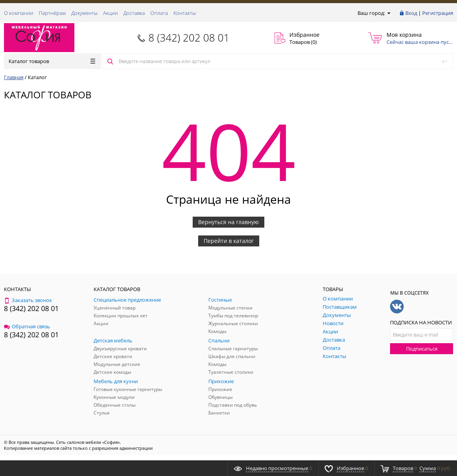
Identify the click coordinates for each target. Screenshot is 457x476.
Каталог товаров (52, 61)
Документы (84, 13)
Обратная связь (27, 326)
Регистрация (438, 13)
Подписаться (422, 349)
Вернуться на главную (228, 222)
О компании (19, 13)
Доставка (134, 13)
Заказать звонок (28, 300)
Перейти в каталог (229, 241)
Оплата (159, 13)
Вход (411, 13)
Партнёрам (52, 13)
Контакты (185, 13)
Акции (110, 13)
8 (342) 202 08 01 (189, 38)
